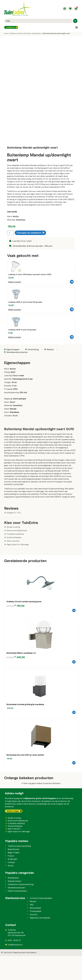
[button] (77, 27)
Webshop (13, 33)
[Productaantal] (10, 243)
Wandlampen (37, 33)
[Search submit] (75, 21)
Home (6, 33)
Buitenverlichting (24, 33)
